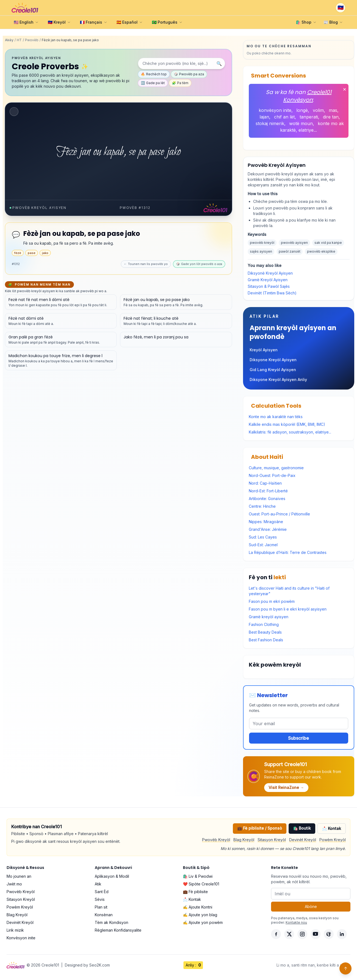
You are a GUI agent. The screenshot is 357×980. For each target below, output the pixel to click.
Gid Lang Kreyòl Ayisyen (273, 370)
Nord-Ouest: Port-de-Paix (272, 475)
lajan (264, 117)
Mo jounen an (19, 876)
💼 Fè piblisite (195, 892)
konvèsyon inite (275, 110)
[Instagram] (302, 934)
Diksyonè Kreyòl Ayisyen (270, 273)
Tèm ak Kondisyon (111, 922)
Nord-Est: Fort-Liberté (268, 491)
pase (32, 253)
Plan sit (101, 907)
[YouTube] (316, 934)
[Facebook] (276, 934)
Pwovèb (32, 40)
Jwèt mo (14, 884)
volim (318, 110)
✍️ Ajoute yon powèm (203, 922)
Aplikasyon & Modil (112, 876)
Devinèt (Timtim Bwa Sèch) (272, 293)
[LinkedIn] (342, 934)
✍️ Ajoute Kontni (198, 907)
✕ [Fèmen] (345, 89)
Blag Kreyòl (244, 840)
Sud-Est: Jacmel (263, 545)
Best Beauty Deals (265, 632)
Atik (98, 884)
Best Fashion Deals (266, 640)
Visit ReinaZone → (286, 787)
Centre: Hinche (262, 506)
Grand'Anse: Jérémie (268, 529)
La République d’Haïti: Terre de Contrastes (288, 552)
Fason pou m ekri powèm (272, 601)
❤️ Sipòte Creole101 (201, 884)
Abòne (311, 906)
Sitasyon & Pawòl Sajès (269, 286)
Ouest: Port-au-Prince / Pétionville (279, 514)
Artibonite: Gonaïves (267, 499)
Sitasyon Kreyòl (272, 840)
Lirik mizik (15, 930)
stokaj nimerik (270, 123)
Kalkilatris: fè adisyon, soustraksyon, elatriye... (290, 432)
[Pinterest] (329, 934)
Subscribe (299, 738)
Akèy (9, 40)
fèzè (18, 253)
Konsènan (104, 915)
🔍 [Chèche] (219, 64)
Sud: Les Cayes (263, 537)
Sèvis (100, 899)
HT (19, 40)
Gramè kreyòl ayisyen (269, 617)
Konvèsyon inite (21, 938)
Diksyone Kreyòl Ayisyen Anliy (278, 379)
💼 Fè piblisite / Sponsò (260, 828)
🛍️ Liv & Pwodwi (198, 876)
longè (302, 110)
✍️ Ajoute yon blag (200, 915)
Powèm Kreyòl (333, 840)
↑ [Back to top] (346, 968)
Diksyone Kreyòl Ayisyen (273, 360)
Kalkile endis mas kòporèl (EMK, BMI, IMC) (287, 424)
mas (333, 110)
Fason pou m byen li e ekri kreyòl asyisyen (288, 609)
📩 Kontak (332, 828)
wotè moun (301, 123)
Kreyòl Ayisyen (264, 350)
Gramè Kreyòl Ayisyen (268, 280)
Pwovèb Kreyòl (216, 840)
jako (45, 253)
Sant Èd (102, 892)
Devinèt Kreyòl (303, 840)
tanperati (309, 117)
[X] (289, 934)
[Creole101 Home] (25, 8)
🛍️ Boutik (302, 828)
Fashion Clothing (264, 624)
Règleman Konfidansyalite (118, 930)
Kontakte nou (296, 922)
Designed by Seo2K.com (87, 965)
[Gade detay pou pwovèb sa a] (61, 302)
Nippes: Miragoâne (266, 522)
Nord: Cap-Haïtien (265, 483)
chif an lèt (284, 117)
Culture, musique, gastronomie (276, 468)
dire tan (331, 117)
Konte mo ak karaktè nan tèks (276, 417)
